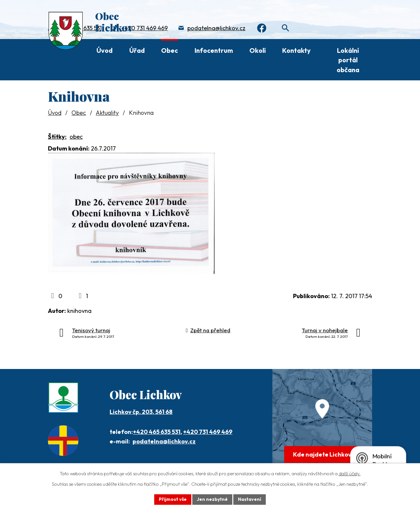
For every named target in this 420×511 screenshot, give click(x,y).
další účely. (350, 474)
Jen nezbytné (212, 499)
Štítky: (57, 137)
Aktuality (107, 113)
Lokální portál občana (348, 60)
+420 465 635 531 (157, 432)
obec (76, 137)
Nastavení (250, 499)
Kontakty (296, 50)
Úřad (137, 50)
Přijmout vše (173, 499)
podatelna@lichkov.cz (216, 28)
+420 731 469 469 (144, 28)
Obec (169, 50)
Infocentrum (214, 50)
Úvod (105, 50)
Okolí (258, 50)
